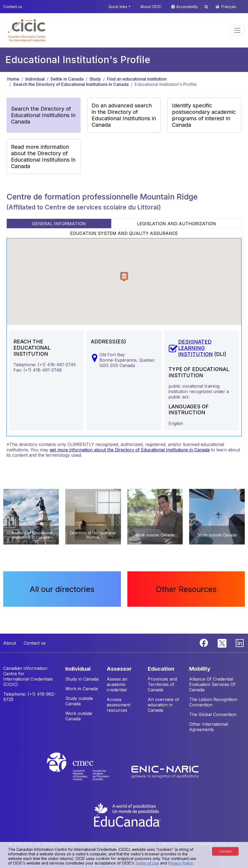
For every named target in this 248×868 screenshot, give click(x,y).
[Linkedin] (240, 642)
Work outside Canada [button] (79, 716)
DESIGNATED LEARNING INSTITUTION (195, 348)
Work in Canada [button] (82, 689)
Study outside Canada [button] (79, 701)
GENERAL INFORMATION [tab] (59, 224)
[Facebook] (204, 642)
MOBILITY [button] (200, 669)
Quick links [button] (118, 7)
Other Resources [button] (186, 589)
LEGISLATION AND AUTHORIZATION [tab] (177, 224)
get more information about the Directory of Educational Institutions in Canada (130, 450)
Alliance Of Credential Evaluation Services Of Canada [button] (212, 684)
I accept (225, 851)
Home (13, 79)
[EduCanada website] (127, 814)
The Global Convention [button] (213, 714)
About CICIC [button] (151, 7)
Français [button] (229, 7)
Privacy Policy (180, 863)
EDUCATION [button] (161, 669)
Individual (35, 79)
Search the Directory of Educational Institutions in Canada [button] (43, 115)
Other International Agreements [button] (209, 727)
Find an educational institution (137, 79)
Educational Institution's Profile (166, 84)
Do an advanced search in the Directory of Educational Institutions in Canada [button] (124, 115)
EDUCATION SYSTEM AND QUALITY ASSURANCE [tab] (124, 233)
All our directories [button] (62, 589)
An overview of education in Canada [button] (163, 705)
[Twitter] (222, 642)
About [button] (10, 643)
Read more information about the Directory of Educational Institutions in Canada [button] (43, 157)
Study (95, 79)
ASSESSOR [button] (119, 669)
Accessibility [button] (188, 7)
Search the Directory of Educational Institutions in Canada (71, 84)
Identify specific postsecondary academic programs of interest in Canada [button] (204, 115)
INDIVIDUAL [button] (78, 669)
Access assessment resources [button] (118, 705)
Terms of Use (147, 863)
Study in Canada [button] (82, 679)
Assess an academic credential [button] (117, 684)
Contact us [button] (13, 7)
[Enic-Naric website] (165, 771)
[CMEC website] (85, 771)
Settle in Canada (67, 79)
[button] (27, 30)
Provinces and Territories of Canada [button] (162, 684)
